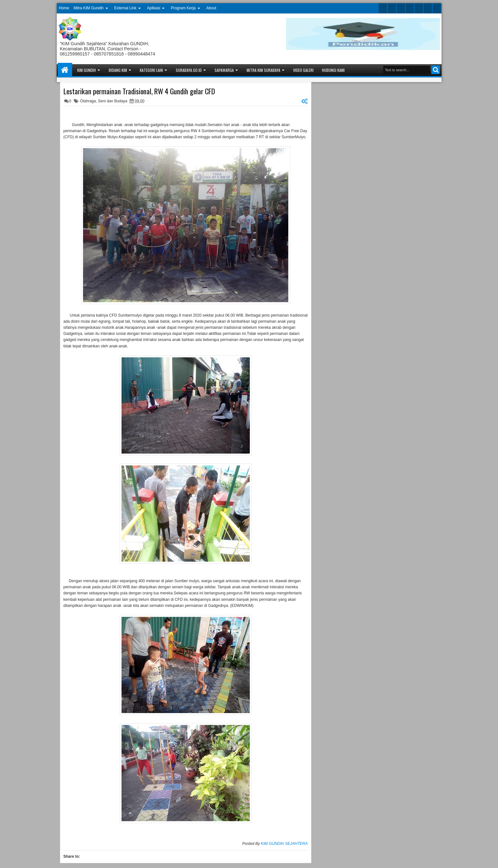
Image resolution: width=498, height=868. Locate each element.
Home (64, 8)
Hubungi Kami (333, 70)
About (211, 8)
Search (436, 70)
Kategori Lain (151, 70)
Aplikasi (153, 8)
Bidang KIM (118, 70)
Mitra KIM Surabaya (263, 70)
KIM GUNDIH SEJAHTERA (284, 844)
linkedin (419, 8)
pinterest (437, 8)
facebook (392, 8)
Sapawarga (224, 70)
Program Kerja (183, 8)
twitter (383, 8)
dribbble (428, 8)
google (401, 8)
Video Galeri (303, 70)
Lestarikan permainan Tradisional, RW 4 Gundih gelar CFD (139, 91)
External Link (125, 8)
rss (410, 8)
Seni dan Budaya (113, 101)
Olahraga (88, 101)
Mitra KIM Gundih (89, 8)
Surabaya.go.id (189, 70)
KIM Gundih (87, 70)
